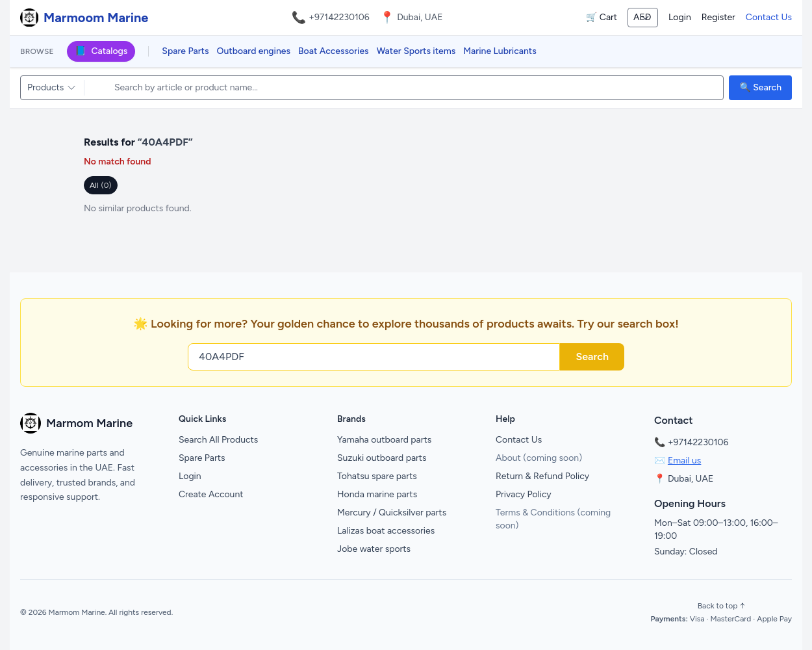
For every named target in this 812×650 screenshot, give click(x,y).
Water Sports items (416, 51)
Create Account (211, 494)
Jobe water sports (374, 549)
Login (680, 17)
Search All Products (218, 440)
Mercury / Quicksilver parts (392, 513)
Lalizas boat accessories (386, 531)
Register (718, 17)
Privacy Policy (524, 494)
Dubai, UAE (691, 479)
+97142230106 (339, 17)
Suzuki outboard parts (382, 458)
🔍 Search (760, 87)
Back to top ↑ (721, 606)
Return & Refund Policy (542, 476)
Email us (684, 461)
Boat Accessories (334, 51)
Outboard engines (254, 51)
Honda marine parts (377, 494)
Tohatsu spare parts (377, 476)
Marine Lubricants (500, 51)
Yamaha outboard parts (384, 440)
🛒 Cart (602, 17)
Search (592, 357)
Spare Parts (185, 51)
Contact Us (769, 17)
